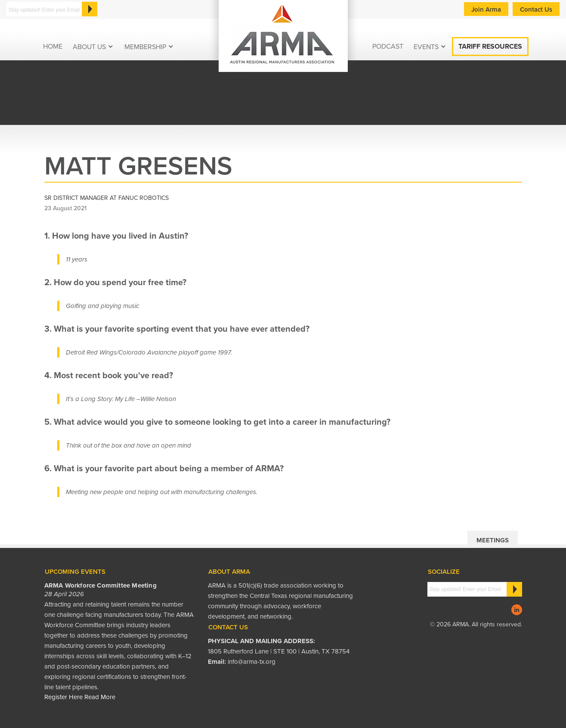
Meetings (493, 540)
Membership (145, 47)
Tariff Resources (490, 47)
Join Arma (486, 9)
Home (53, 47)
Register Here (63, 697)
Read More (100, 697)
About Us (89, 47)
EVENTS (426, 47)
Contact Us (536, 9)
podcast (388, 47)
